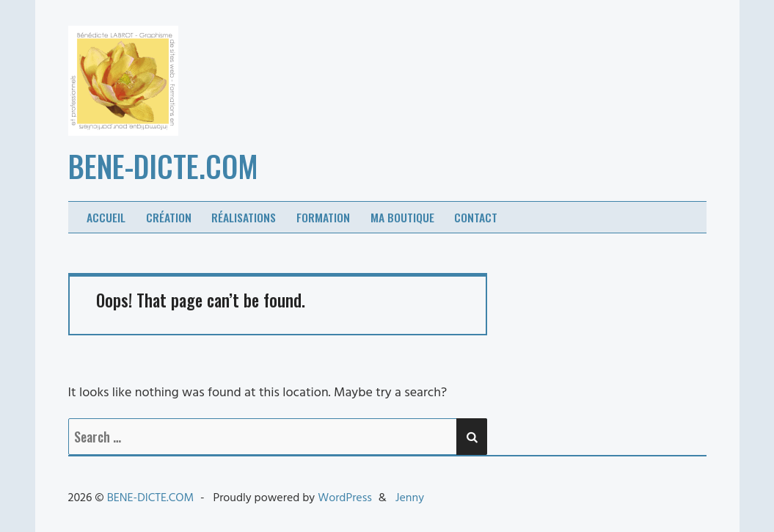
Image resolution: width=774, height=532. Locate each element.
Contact (476, 217)
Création (169, 217)
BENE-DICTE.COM (163, 166)
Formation (323, 217)
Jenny (410, 498)
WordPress (345, 498)
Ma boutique (402, 217)
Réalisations (244, 217)
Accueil (106, 217)
